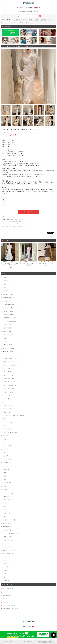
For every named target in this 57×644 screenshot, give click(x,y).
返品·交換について (8, 588)
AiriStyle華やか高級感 (10, 321)
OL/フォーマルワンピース (11, 365)
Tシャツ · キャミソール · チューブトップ (15, 415)
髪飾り (6, 479)
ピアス (28, 22)
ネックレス (7, 469)
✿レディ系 (7, 412)
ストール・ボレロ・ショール (12, 432)
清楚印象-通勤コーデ (10, 328)
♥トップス (5, 402)
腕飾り (6, 476)
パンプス (6, 452)
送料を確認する (17, 224)
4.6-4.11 (6, 281)
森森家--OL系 (8, 324)
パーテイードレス (9, 334)
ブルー (6, 570)
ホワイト (6, 564)
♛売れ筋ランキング (8, 294)
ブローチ (6, 473)
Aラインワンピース (9, 382)
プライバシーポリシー (9, 605)
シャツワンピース (9, 395)
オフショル (43, 20)
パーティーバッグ (9, 493)
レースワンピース (9, 368)
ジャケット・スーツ (9, 422)
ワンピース (21, 22)
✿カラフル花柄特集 (8, 351)
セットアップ (8, 372)
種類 (3, 197)
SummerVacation (9, 311)
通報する (52, 236)
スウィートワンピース (10, 388)
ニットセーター (8, 409)
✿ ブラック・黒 (8, 345)
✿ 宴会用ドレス (7, 331)
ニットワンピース (9, 375)
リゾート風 (29, 20)
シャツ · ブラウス (9, 405)
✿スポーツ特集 (7, 530)
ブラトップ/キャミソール (11, 533)
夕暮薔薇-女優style (9, 304)
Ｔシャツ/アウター (9, 540)
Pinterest (6, 602)
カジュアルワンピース (10, 392)
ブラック (5, 22)
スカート (6, 439)
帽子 (5, 506)
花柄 (50, 20)
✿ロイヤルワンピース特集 (10, 520)
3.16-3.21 (6, 291)
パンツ (6, 442)
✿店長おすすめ (7, 526)
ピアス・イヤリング (9, 466)
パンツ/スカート (8, 547)
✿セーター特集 (7, 523)
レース (36, 20)
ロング (6, 338)
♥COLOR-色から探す (8, 553)
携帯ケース (7, 513)
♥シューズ (5, 449)
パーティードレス (19, 20)
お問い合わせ (7, 595)
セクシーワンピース (9, 361)
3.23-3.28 (6, 287)
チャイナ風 (12, 22)
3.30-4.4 (6, 284)
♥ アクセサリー (7, 463)
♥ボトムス (5, 436)
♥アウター (5, 419)
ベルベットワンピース (10, 378)
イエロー (6, 574)
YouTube (6, 599)
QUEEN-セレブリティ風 (10, 308)
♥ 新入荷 (5, 277)
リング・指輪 (8, 483)
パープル (6, 567)
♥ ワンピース (6, 355)
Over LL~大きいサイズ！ (11, 358)
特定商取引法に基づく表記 (10, 609)
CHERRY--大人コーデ (10, 318)
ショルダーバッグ (9, 499)
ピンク (6, 557)
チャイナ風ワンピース (10, 385)
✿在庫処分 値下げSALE (9, 298)
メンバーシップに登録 (8, 219)
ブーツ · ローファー (9, 459)
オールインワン (8, 446)
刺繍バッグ (7, 496)
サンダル (6, 456)
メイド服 (6, 399)
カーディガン (8, 429)
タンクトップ (8, 537)
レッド (6, 577)
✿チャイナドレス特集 (8, 348)
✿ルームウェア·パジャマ (9, 550)
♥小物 (4, 503)
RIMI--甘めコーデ (9, 314)
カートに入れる (29, 212)
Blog (5, 592)
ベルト (6, 510)
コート (6, 425)
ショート (6, 341)
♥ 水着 (4, 486)
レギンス (6, 543)
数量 (3, 203)
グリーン (6, 580)
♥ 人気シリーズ (7, 301)
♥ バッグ (5, 489)
